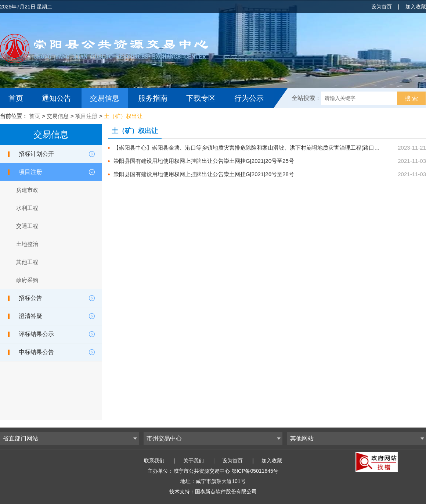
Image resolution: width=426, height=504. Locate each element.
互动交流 (25, 118)
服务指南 (153, 98)
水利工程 (27, 208)
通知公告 (57, 98)
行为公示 (249, 98)
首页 (16, 98)
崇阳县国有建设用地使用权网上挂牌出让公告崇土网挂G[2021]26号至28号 (204, 174)
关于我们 (194, 461)
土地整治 (27, 244)
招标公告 (30, 298)
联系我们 (154, 461)
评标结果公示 (36, 334)
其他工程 (27, 262)
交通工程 (27, 226)
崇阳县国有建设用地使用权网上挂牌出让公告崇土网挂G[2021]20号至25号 (204, 161)
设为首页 (382, 7)
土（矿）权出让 (123, 116)
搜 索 (411, 98)
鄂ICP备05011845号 (255, 471)
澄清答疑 (30, 316)
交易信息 (105, 98)
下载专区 (201, 98)
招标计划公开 (36, 154)
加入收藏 (416, 7)
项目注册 (86, 116)
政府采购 (27, 280)
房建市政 (27, 190)
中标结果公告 (36, 352)
